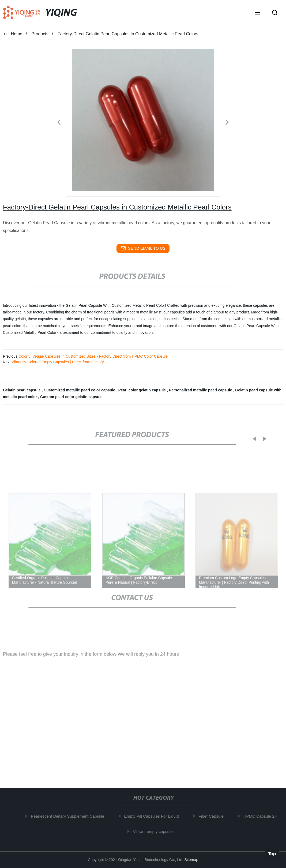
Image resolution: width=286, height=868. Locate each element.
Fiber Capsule (214, 816)
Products (40, 34)
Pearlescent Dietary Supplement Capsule (70, 816)
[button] (258, 13)
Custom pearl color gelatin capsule (71, 397)
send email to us (143, 248)
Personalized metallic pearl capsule (201, 390)
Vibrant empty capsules (156, 831)
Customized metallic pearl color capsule (80, 390)
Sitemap (191, 860)
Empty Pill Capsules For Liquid (154, 816)
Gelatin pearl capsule (22, 390)
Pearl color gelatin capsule (143, 390)
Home (17, 34)
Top (272, 852)
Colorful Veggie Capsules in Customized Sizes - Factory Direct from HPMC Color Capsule (93, 356)
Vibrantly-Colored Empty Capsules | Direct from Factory (58, 362)
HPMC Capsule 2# (262, 816)
